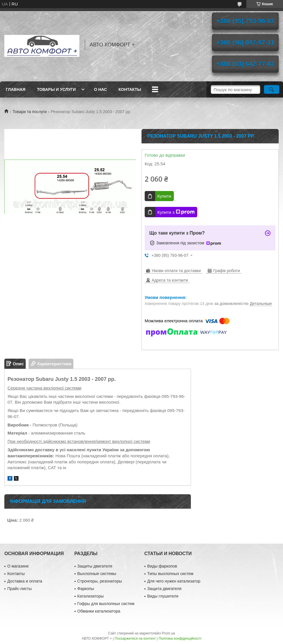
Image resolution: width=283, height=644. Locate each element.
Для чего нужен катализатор (174, 581)
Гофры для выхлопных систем (106, 604)
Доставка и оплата (25, 581)
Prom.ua (169, 633)
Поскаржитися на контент (135, 639)
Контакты (130, 89)
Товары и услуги (56, 89)
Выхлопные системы (97, 574)
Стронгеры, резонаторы (100, 581)
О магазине (18, 566)
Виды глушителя (163, 596)
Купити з (176, 212)
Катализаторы (91, 596)
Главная (16, 89)
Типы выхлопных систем (170, 574)
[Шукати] (272, 89)
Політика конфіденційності (180, 639)
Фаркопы (86, 589)
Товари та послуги (29, 112)
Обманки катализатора (99, 611)
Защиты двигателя (95, 566)
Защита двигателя (164, 589)
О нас (100, 89)
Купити (164, 196)
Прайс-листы (19, 589)
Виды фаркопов (162, 566)
